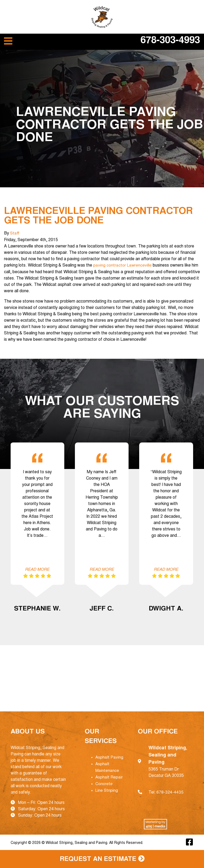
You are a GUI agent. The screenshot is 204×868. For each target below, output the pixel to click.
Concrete (104, 783)
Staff (15, 233)
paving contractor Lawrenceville (122, 265)
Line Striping (107, 789)
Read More (37, 570)
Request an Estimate (102, 859)
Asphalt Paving (109, 757)
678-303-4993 (170, 41)
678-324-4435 (170, 792)
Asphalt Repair (109, 776)
